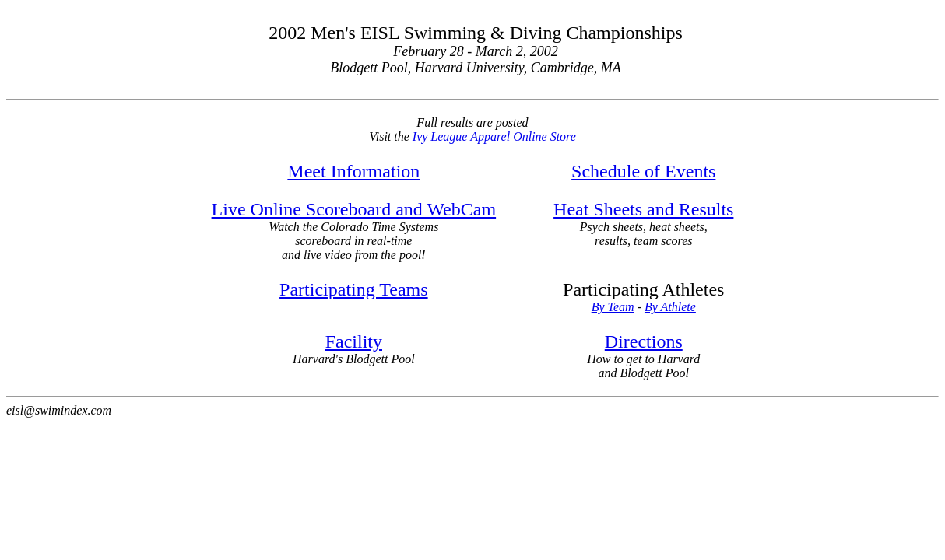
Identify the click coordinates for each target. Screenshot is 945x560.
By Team (613, 307)
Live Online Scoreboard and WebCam (354, 209)
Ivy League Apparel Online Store (494, 136)
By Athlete (670, 307)
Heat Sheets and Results (643, 209)
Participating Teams (354, 289)
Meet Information (353, 171)
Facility (354, 341)
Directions (644, 341)
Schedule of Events (643, 171)
